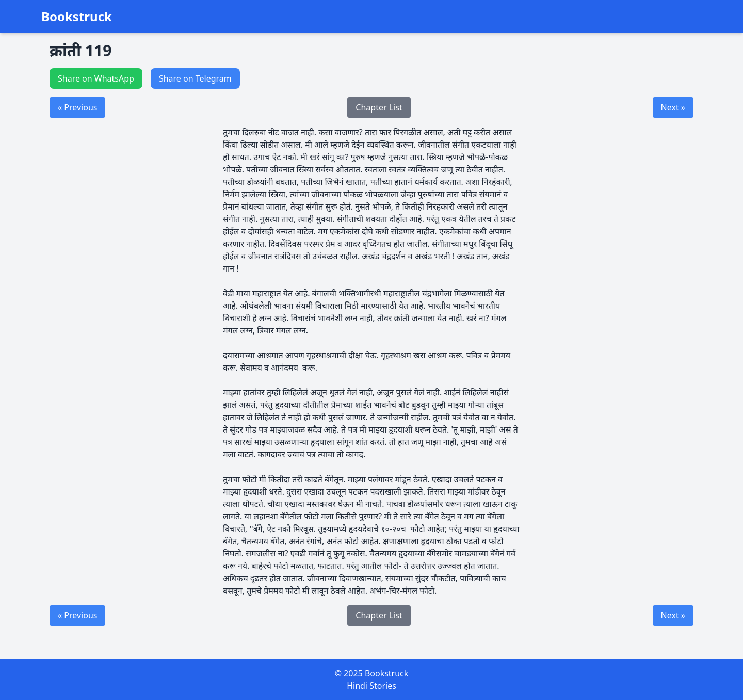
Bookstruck (77, 17)
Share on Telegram (195, 78)
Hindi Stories (372, 686)
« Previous (77, 107)
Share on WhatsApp (96, 78)
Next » (673, 107)
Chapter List (379, 107)
